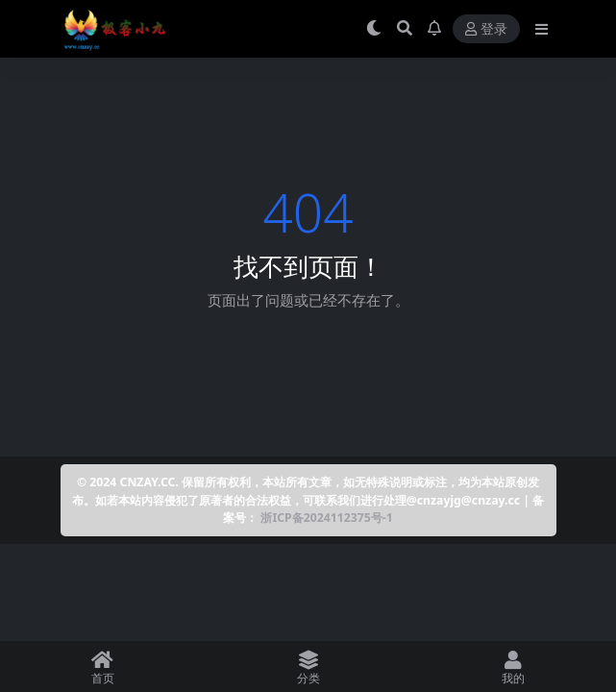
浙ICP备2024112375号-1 (326, 518)
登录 (486, 29)
